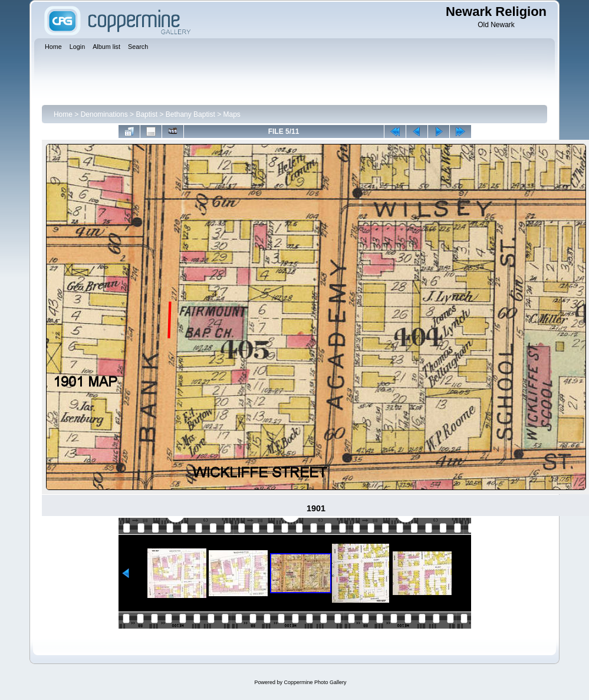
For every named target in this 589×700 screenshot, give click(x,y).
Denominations (104, 114)
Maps (232, 114)
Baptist (147, 114)
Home (63, 114)
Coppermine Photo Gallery (315, 682)
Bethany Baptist (190, 114)
